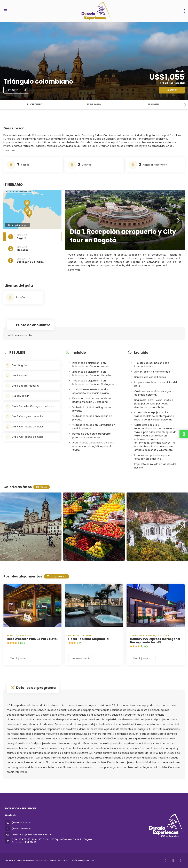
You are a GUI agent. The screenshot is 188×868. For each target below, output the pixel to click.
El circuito (35, 104)
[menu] (184, 11)
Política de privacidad (84, 860)
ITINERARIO (94, 104)
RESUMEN (153, 104)
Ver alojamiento (20, 658)
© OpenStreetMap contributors (18, 192)
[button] (185, 105)
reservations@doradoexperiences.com (32, 834)
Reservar (172, 90)
